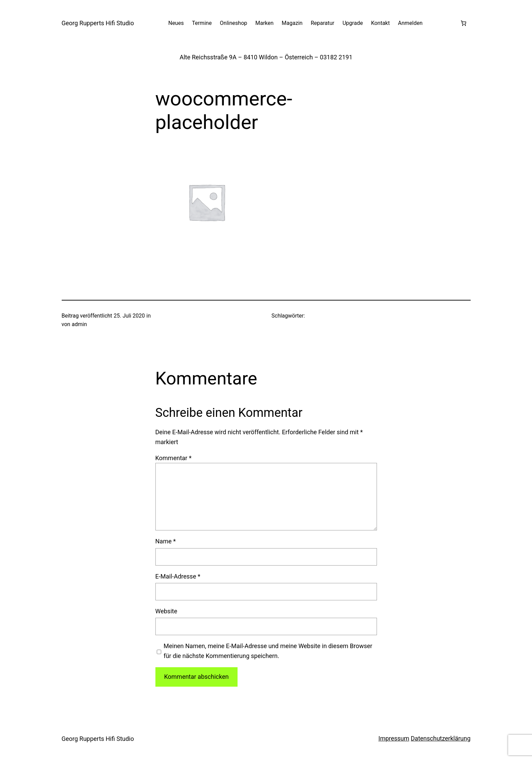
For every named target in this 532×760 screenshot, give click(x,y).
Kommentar (173, 458)
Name (166, 541)
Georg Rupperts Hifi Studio (98, 23)
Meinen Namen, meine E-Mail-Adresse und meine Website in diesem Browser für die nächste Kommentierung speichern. (268, 651)
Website (166, 611)
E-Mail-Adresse (178, 576)
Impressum (394, 738)
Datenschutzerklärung (440, 738)
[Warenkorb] (463, 23)
